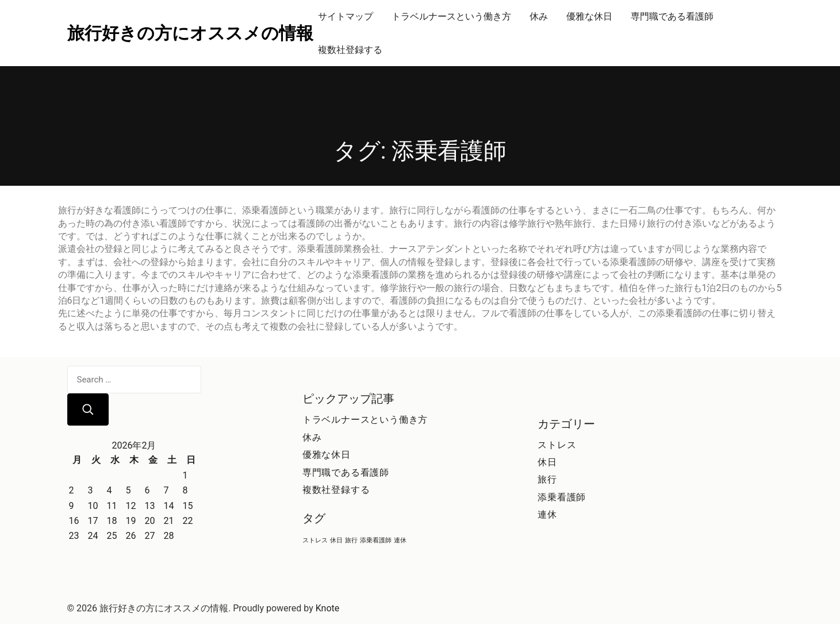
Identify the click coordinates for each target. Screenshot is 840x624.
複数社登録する (350, 50)
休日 (547, 462)
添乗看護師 (562, 497)
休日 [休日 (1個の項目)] (336, 540)
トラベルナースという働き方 (451, 16)
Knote (328, 608)
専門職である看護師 (672, 16)
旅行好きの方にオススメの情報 (190, 33)
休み (539, 16)
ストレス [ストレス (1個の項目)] (315, 540)
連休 (547, 514)
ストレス (557, 445)
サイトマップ (346, 16)
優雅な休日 (589, 16)
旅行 (547, 479)
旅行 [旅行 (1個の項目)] (351, 540)
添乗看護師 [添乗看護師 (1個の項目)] (376, 540)
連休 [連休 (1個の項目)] (400, 540)
